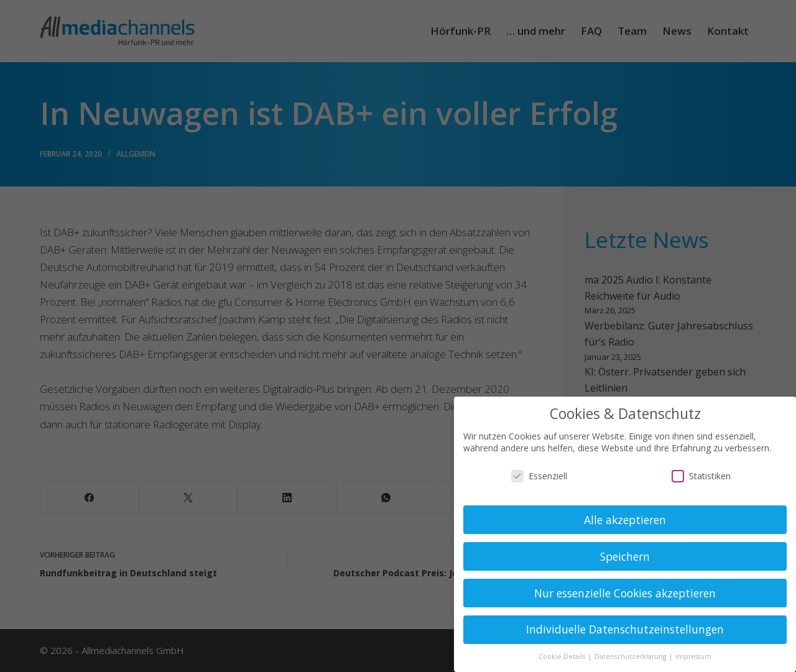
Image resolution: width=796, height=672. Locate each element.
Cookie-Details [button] (563, 656)
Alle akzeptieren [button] (625, 520)
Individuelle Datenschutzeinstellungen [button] (625, 629)
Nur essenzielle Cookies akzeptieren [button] (625, 593)
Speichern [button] (625, 556)
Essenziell (539, 476)
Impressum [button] (693, 656)
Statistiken (701, 476)
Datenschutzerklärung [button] (631, 656)
